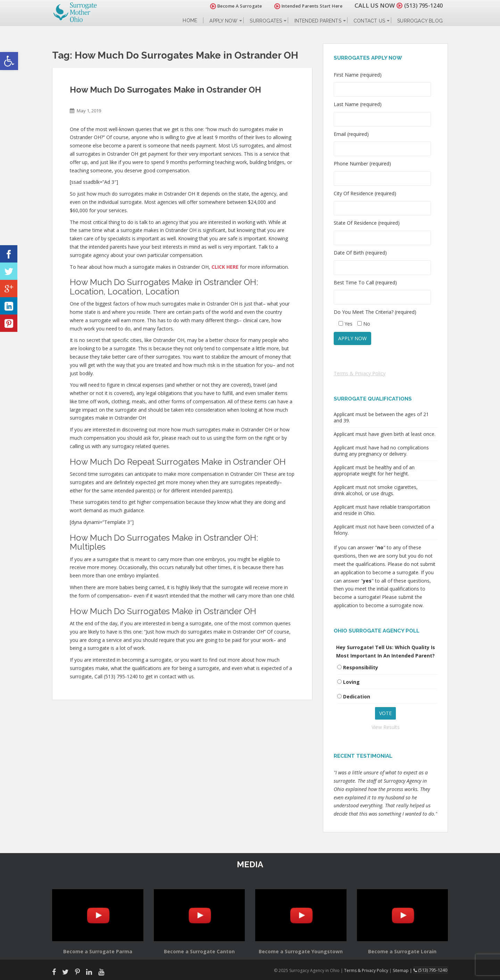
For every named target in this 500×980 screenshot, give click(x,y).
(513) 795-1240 (422, 5)
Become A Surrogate (232, 6)
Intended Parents (318, 21)
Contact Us (369, 21)
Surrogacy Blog (420, 21)
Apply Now (223, 21)
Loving (351, 682)
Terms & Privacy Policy (360, 373)
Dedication (357, 697)
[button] (9, 61)
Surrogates (266, 21)
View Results (386, 727)
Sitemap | (404, 970)
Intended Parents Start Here (305, 6)
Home (190, 21)
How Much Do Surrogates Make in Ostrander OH (165, 90)
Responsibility (361, 667)
